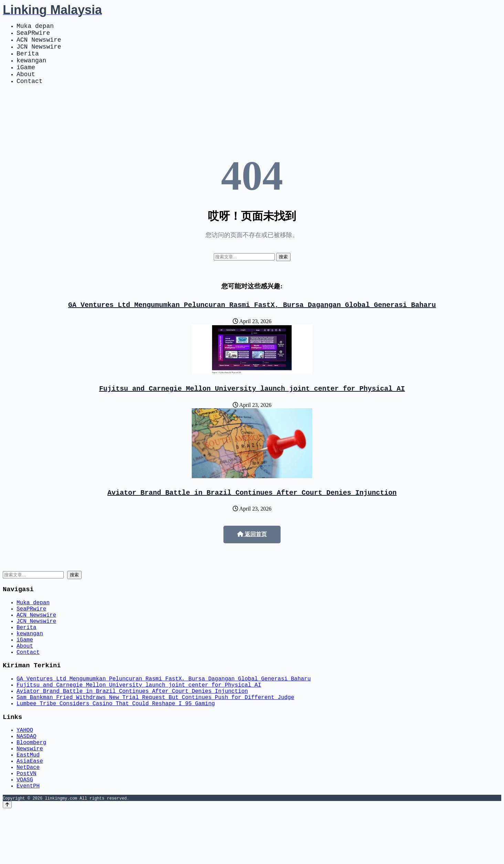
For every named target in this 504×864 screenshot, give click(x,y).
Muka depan (35, 27)
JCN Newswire (39, 52)
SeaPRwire (33, 35)
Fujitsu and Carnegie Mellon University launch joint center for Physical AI (252, 403)
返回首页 (252, 551)
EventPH (28, 839)
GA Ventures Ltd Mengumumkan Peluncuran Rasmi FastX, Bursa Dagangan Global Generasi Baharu (252, 318)
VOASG (25, 831)
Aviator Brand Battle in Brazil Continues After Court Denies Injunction (252, 509)
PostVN (27, 823)
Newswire (30, 793)
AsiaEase (30, 808)
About (26, 85)
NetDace (28, 816)
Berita (28, 60)
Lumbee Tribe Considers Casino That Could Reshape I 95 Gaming (116, 741)
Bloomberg (31, 785)
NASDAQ (27, 778)
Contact (30, 93)
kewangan (31, 68)
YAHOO (25, 770)
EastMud (28, 801)
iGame (26, 76)
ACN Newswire (39, 43)
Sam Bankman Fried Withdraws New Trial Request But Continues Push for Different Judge (155, 734)
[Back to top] (7, 858)
